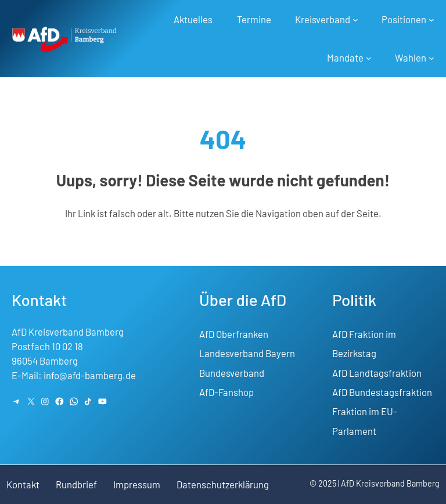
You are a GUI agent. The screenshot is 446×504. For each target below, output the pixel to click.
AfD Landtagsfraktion (377, 373)
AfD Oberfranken (234, 334)
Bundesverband (232, 373)
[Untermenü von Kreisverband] (355, 20)
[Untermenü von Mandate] (368, 58)
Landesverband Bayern (247, 353)
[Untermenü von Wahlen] (431, 58)
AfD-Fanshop (226, 392)
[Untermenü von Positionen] (431, 20)
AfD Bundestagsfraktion (382, 392)
